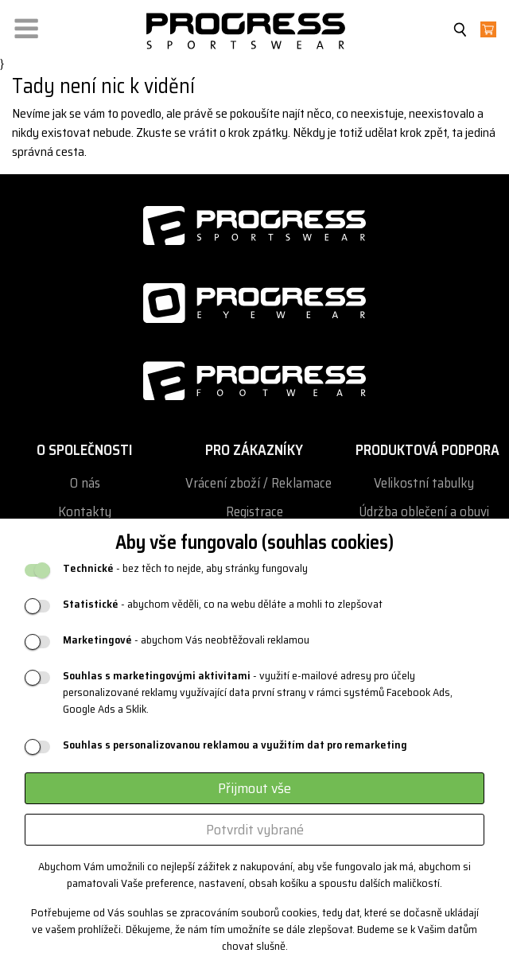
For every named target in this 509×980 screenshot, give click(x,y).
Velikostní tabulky (424, 483)
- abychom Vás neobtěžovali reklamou (186, 640)
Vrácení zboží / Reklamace (258, 483)
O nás (85, 483)
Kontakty (85, 512)
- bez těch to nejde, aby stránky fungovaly (185, 568)
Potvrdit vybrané (255, 830)
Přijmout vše (254, 788)
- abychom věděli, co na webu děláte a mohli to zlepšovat (223, 604)
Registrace (254, 512)
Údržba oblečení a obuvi (424, 512)
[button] (26, 25)
